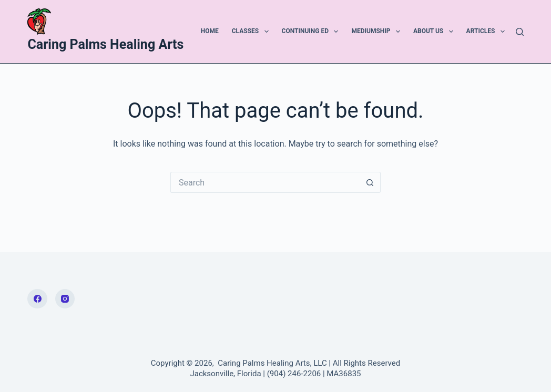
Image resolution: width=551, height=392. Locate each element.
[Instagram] (65, 299)
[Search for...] (265, 182)
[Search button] (370, 182)
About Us (435, 32)
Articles (488, 32)
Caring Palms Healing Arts (105, 44)
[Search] (520, 32)
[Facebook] (37, 299)
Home (210, 31)
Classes (252, 32)
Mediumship (377, 32)
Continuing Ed (312, 32)
